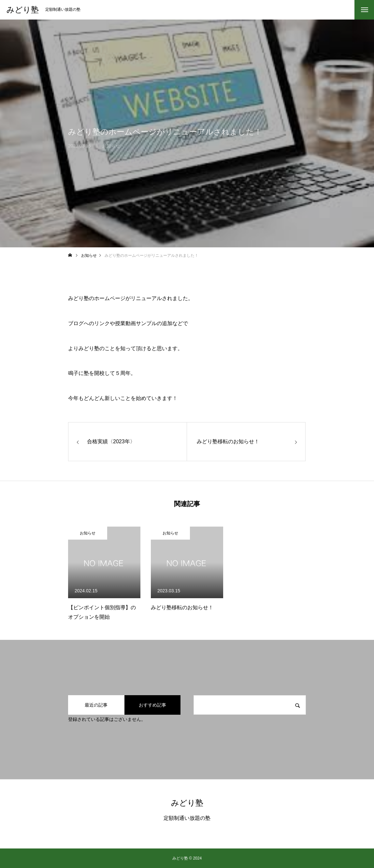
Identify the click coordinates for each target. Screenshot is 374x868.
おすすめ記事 (152, 705)
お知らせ (88, 533)
